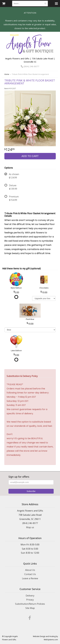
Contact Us (30, 574)
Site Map (30, 608)
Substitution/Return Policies (30, 604)
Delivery (30, 596)
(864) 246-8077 (30, 66)
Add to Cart (30, 156)
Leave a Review (30, 578)
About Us (30, 570)
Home (7, 74)
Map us (30, 527)
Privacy (30, 600)
